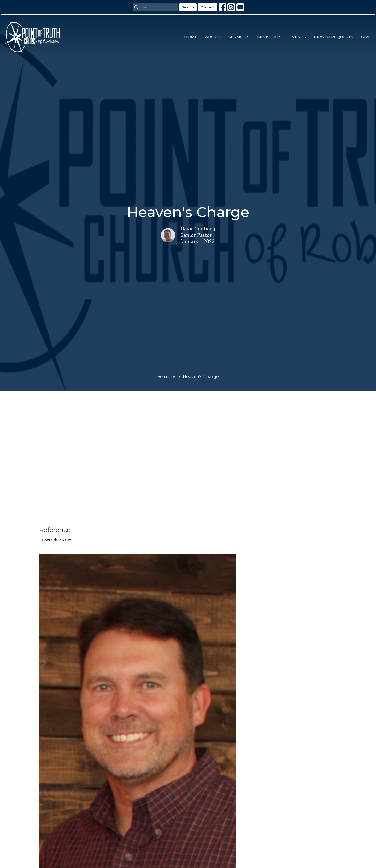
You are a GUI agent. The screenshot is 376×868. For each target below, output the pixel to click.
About (213, 37)
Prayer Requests (334, 37)
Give (366, 37)
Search (188, 7)
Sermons (239, 37)
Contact (208, 7)
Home (191, 37)
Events (298, 37)
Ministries (269, 37)
